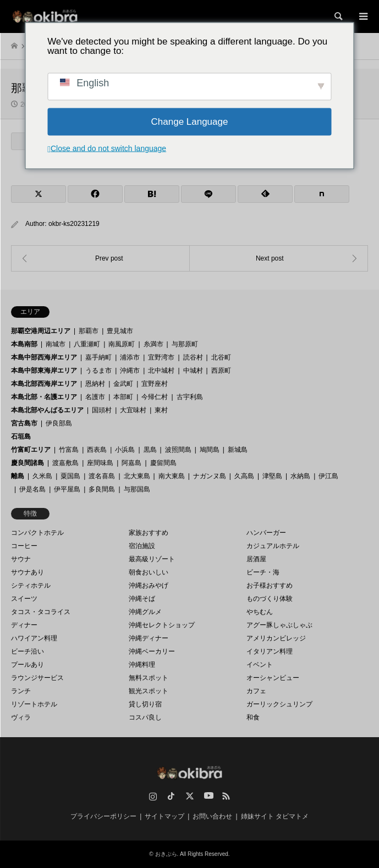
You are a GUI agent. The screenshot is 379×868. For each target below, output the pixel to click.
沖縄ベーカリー (152, 651)
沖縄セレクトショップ (162, 625)
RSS (226, 796)
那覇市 (89, 331)
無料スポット (149, 678)
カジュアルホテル (273, 546)
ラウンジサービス (37, 678)
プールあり (28, 665)
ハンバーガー (266, 533)
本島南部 (24, 344)
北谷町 (221, 357)
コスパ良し (145, 717)
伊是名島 (32, 489)
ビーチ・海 (263, 572)
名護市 (95, 397)
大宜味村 (133, 410)
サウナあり (28, 572)
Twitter (190, 796)
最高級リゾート (152, 559)
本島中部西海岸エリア (44, 357)
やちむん (260, 612)
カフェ (256, 691)
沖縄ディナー (149, 638)
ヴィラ (21, 717)
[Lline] (208, 194)
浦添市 (130, 357)
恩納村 (95, 384)
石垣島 (21, 436)
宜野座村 (155, 384)
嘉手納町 (98, 357)
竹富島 (69, 450)
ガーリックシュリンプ (279, 704)
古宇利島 (190, 397)
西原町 (221, 371)
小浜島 (125, 450)
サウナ (21, 559)
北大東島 (137, 476)
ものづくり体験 (270, 599)
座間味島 (100, 463)
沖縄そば (142, 599)
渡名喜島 (102, 476)
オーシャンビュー (273, 678)
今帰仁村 (155, 397)
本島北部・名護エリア (44, 397)
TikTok (171, 796)
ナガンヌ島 (210, 476)
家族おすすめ (149, 533)
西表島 (97, 450)
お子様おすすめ (270, 585)
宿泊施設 (142, 546)
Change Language (190, 122)
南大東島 (172, 476)
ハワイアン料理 (34, 638)
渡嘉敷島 (65, 463)
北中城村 (161, 371)
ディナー (24, 625)
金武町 (123, 384)
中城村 (193, 371)
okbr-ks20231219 (74, 224)
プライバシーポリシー (103, 816)
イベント (260, 665)
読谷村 (193, 357)
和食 (253, 717)
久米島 (42, 476)
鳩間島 (210, 450)
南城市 (56, 344)
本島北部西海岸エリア (44, 384)
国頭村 (102, 410)
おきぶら (166, 854)
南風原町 (122, 344)
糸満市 (153, 344)
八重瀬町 (87, 344)
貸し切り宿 (145, 704)
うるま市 (98, 371)
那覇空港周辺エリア (41, 331)
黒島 (150, 450)
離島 (18, 476)
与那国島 (137, 489)
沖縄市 (130, 371)
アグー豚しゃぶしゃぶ (279, 625)
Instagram (153, 796)
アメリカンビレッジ (276, 638)
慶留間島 (163, 463)
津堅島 (272, 476)
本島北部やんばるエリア (47, 410)
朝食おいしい (149, 572)
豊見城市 (120, 331)
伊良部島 (59, 423)
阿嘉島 (131, 463)
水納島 (300, 476)
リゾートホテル (34, 704)
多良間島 (102, 489)
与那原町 (185, 344)
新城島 (238, 450)
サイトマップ (164, 816)
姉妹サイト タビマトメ (275, 816)
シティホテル (31, 585)
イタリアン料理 (270, 651)
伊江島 (328, 476)
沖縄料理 (142, 665)
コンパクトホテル (37, 533)
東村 (161, 410)
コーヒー (24, 546)
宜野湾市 (161, 357)
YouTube (208, 796)
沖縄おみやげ (149, 585)
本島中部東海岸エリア (44, 371)
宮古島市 (24, 423)
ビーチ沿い (28, 651)
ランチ (21, 691)
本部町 (123, 397)
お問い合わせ (212, 816)
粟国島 (70, 476)
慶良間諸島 (28, 463)
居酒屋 (256, 559)
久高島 (244, 476)
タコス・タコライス (41, 612)
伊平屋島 (67, 489)
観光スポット (149, 691)
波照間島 (178, 450)
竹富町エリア (31, 450)
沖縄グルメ (145, 612)
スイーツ (24, 599)
